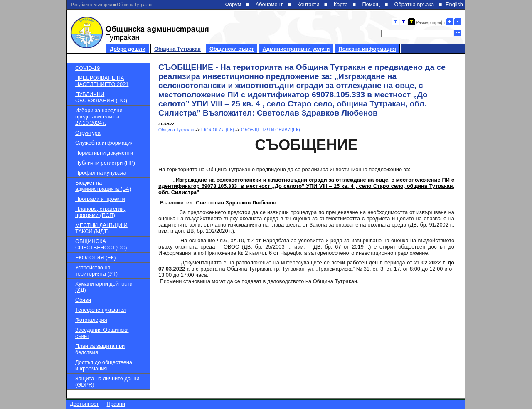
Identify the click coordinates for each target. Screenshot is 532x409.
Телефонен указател (101, 310)
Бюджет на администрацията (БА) (103, 186)
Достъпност (84, 404)
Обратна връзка (414, 4)
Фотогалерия (91, 320)
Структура (88, 133)
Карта (341, 4)
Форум (233, 4)
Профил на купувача (101, 173)
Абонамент (269, 4)
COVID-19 (87, 68)
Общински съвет (232, 49)
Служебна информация (104, 143)
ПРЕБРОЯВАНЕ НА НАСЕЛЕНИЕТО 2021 (102, 81)
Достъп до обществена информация (104, 365)
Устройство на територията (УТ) (96, 271)
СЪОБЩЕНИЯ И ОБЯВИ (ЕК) (271, 130)
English (454, 4)
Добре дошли (128, 49)
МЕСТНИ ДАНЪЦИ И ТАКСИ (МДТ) (101, 228)
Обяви (83, 300)
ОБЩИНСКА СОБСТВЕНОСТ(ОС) (101, 244)
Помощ (371, 4)
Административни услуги (296, 49)
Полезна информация (367, 49)
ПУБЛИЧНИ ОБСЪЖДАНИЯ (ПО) (101, 97)
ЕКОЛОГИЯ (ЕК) (95, 257)
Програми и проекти (100, 199)
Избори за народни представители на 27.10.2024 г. (99, 117)
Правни (116, 404)
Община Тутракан (177, 49)
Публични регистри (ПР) (105, 163)
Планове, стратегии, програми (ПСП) (100, 212)
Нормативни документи (104, 153)
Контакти (308, 4)
